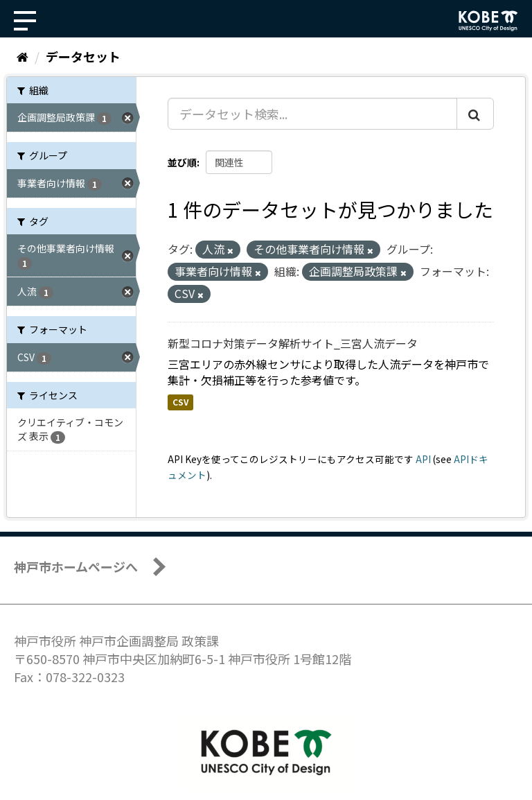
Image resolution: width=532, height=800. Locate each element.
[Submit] (475, 114)
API (423, 459)
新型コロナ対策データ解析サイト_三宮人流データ (293, 343)
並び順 (182, 162)
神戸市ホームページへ (76, 566)
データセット (83, 56)
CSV (180, 402)
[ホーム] (23, 56)
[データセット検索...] (312, 114)
